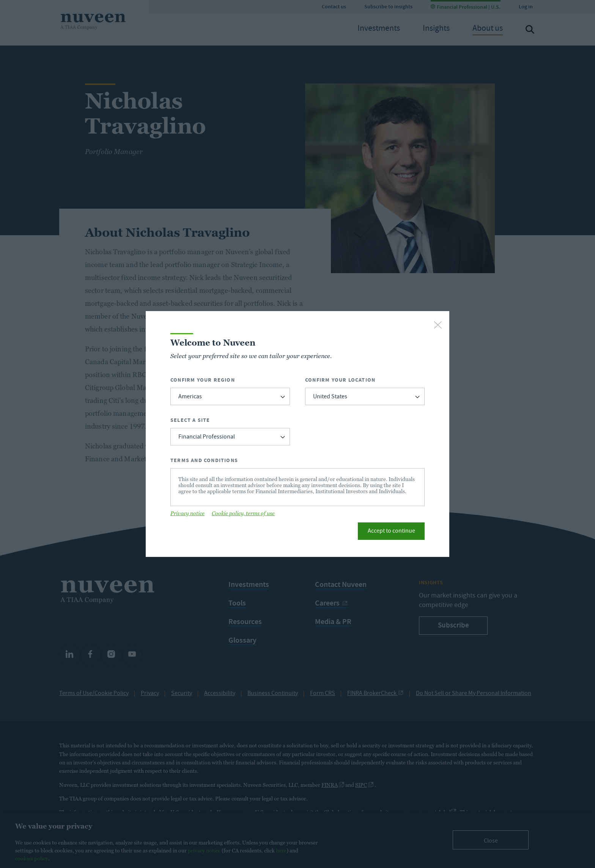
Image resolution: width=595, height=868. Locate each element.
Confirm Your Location (340, 380)
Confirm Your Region (203, 380)
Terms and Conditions (204, 460)
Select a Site (190, 420)
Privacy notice (187, 513)
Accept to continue (391, 531)
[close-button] (438, 325)
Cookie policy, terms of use (243, 513)
